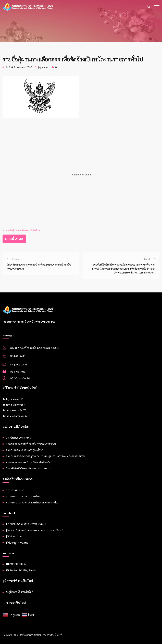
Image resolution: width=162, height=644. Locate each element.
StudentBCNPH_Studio (21, 570)
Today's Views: (12, 399)
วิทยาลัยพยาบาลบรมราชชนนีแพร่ (26, 524)
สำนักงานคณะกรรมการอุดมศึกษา (25, 450)
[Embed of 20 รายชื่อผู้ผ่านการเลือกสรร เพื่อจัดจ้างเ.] (81, 175)
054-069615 (18, 356)
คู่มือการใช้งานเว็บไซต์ (20, 592)
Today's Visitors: (13, 405)
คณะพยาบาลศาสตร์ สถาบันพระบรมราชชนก (31, 444)
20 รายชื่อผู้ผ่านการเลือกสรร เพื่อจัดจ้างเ (21, 230)
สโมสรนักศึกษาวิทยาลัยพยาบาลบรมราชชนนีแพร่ (34, 530)
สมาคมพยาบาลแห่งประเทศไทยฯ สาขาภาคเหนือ (32, 502)
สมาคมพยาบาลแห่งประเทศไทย (23, 496)
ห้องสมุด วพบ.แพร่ (17, 543)
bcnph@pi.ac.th (19, 364)
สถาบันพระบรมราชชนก (20, 438)
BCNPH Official (16, 564)
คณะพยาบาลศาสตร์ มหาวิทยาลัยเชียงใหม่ (29, 462)
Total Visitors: (11, 416)
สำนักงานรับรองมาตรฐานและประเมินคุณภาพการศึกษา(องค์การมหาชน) (46, 456)
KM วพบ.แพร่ (14, 536)
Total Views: (10, 410)
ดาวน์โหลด (14, 239)
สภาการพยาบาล (15, 490)
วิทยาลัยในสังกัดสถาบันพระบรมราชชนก (28, 468)
